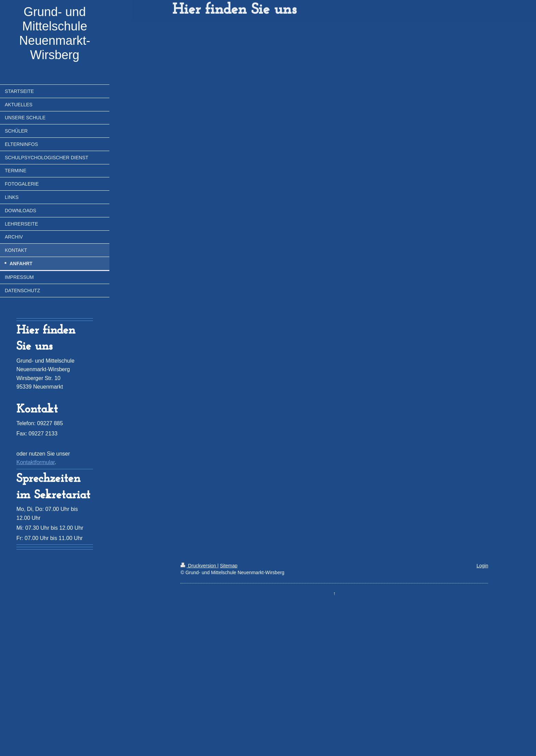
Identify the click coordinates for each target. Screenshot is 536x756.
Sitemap (229, 566)
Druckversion (199, 566)
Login (482, 566)
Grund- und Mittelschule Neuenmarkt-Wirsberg (55, 33)
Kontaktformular (36, 462)
